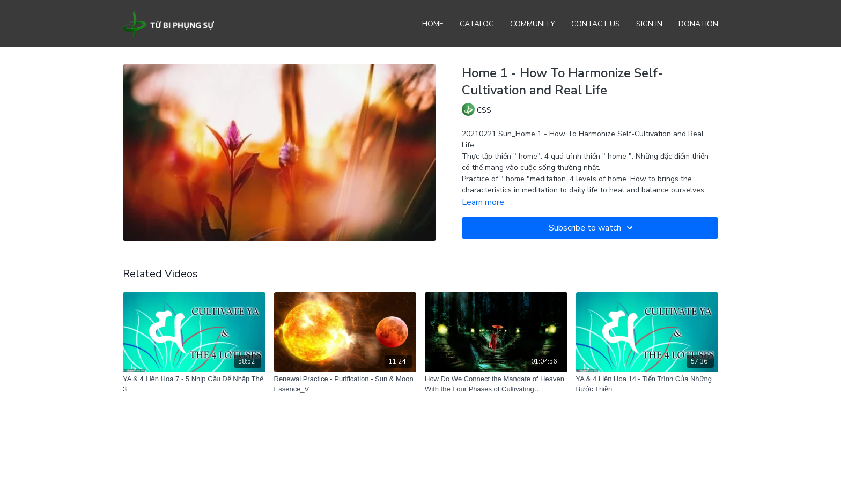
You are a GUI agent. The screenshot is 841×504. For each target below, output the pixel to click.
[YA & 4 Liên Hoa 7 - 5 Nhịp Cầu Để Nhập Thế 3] (194, 384)
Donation (698, 24)
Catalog (477, 24)
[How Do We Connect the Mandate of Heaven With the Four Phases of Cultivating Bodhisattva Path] (496, 384)
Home (433, 24)
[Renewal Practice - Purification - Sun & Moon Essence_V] (345, 384)
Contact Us (596, 24)
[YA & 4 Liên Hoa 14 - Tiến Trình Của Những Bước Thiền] (647, 384)
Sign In (649, 24)
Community (533, 24)
